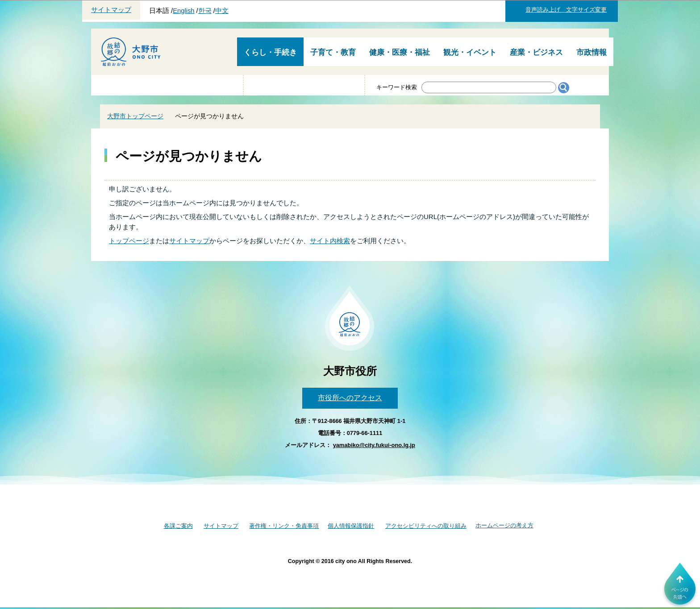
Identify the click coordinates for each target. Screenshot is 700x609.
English (183, 11)
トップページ (129, 241)
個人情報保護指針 (351, 526)
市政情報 (592, 52)
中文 (222, 11)
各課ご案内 (178, 526)
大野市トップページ (135, 116)
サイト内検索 (330, 241)
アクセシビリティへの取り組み (426, 526)
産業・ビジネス (536, 52)
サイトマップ (111, 10)
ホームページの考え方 (504, 525)
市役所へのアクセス (350, 398)
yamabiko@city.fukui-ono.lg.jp (374, 445)
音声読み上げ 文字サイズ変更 (566, 10)
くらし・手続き (270, 52)
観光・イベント (470, 52)
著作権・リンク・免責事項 (284, 526)
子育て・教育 (333, 52)
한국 (205, 11)
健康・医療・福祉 (400, 52)
